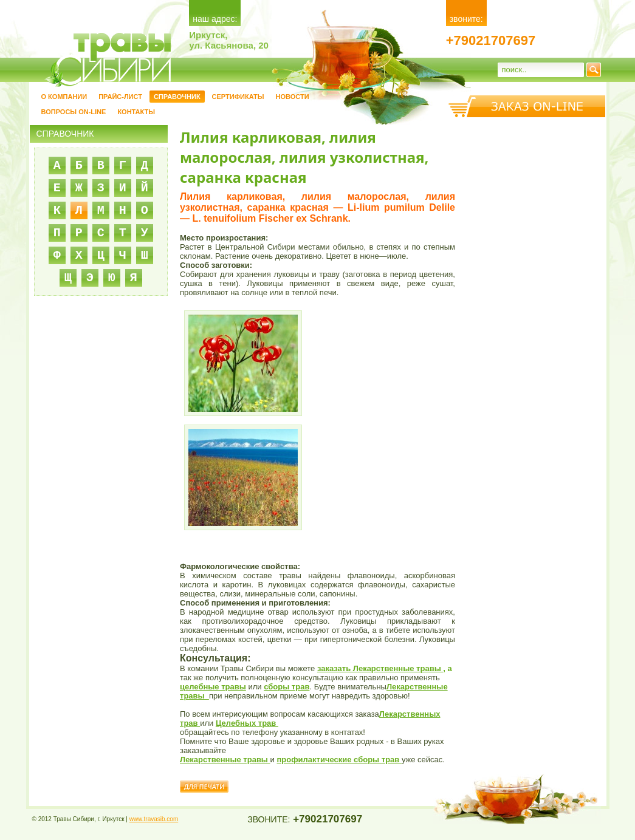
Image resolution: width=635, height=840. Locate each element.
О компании (64, 97)
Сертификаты (238, 97)
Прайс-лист (120, 97)
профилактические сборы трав (339, 760)
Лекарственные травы (225, 760)
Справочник (177, 97)
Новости (293, 97)
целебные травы (213, 687)
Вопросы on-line (74, 112)
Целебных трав (247, 723)
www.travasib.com (154, 819)
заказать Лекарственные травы (380, 668)
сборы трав (287, 687)
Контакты (136, 112)
